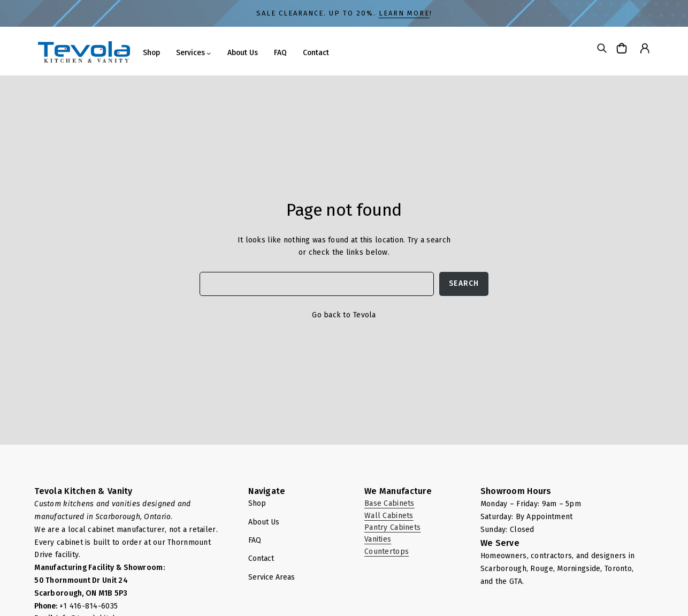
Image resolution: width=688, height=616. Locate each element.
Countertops (387, 552)
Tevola (365, 315)
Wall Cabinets (389, 516)
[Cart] (623, 48)
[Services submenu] (209, 53)
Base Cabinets (389, 503)
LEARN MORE (404, 13)
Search (464, 283)
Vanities (378, 539)
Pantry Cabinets (392, 527)
